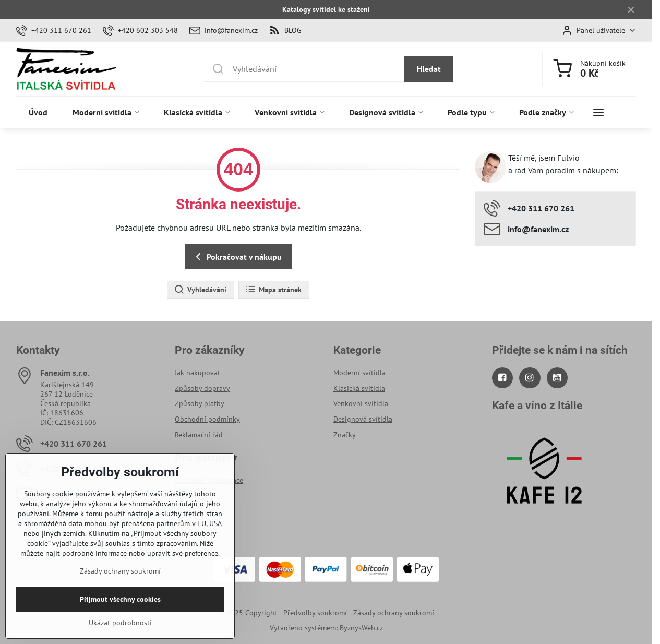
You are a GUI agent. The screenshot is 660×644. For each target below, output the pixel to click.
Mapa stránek (273, 290)
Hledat (429, 69)
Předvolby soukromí (315, 613)
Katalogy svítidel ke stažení (326, 9)
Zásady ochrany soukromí (394, 613)
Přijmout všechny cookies (120, 617)
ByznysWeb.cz (361, 628)
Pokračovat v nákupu (237, 257)
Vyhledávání (200, 290)
